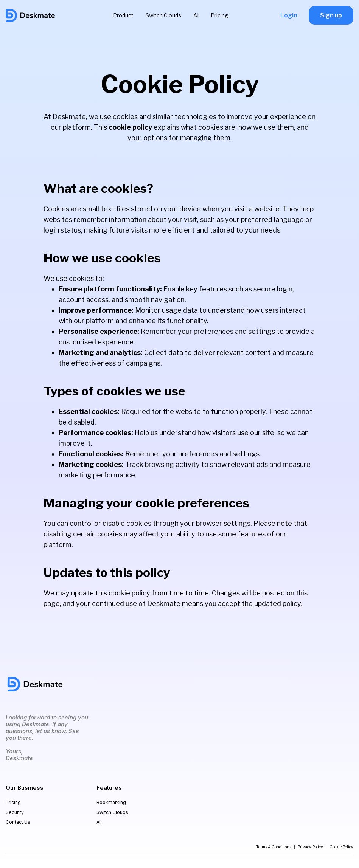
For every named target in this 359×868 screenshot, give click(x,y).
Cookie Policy (341, 847)
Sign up (331, 15)
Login (289, 15)
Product (123, 15)
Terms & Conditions (274, 847)
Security (15, 812)
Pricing (219, 15)
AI (196, 15)
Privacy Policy (310, 847)
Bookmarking (111, 802)
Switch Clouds (163, 15)
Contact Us (18, 822)
